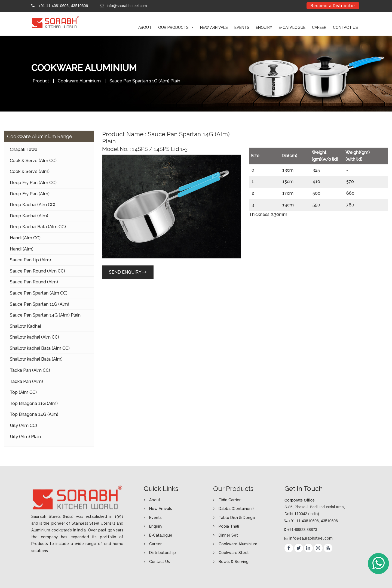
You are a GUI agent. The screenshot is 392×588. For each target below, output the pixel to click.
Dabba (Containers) (236, 509)
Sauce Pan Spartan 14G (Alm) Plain (45, 315)
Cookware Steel (234, 553)
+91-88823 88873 (302, 530)
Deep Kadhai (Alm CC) (33, 205)
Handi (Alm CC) (25, 238)
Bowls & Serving (234, 562)
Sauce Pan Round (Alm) (34, 282)
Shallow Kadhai (25, 326)
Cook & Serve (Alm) (30, 171)
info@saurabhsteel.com (127, 6)
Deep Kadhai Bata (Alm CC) (38, 227)
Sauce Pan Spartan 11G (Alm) (39, 304)
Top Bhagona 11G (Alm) (34, 403)
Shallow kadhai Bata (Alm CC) (40, 348)
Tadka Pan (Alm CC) (30, 370)
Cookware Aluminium (79, 81)
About (155, 500)
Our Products (174, 27)
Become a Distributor (333, 6)
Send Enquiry (128, 272)
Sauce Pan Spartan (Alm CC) (39, 293)
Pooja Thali (229, 526)
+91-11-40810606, (54, 6)
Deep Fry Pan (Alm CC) (33, 183)
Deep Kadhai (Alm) (29, 216)
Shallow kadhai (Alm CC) (34, 337)
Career (319, 27)
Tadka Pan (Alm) (26, 381)
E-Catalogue (292, 27)
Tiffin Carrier (230, 500)
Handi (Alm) (22, 249)
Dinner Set (228, 535)
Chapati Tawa (24, 149)
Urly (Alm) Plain (25, 437)
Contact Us (345, 27)
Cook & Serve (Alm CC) (33, 161)
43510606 (79, 6)
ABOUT (145, 27)
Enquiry (264, 27)
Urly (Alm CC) (23, 425)
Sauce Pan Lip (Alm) (30, 260)
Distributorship (163, 553)
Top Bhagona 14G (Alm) (34, 414)
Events (242, 27)
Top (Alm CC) (23, 392)
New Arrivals (214, 27)
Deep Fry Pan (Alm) (30, 194)
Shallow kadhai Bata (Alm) (36, 359)
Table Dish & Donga (237, 518)
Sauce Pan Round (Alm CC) (37, 271)
